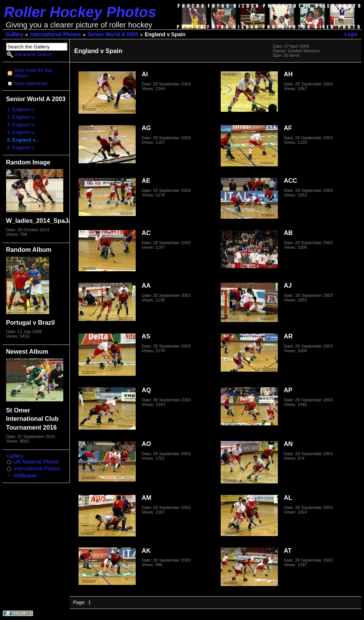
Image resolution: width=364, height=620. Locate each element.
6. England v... (22, 148)
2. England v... (22, 117)
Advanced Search (33, 55)
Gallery (15, 35)
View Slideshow (31, 84)
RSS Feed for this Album (33, 73)
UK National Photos (37, 462)
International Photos (55, 35)
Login (351, 34)
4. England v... (22, 132)
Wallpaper (25, 476)
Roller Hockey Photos (80, 12)
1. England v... (22, 110)
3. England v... (22, 125)
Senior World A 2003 (113, 35)
